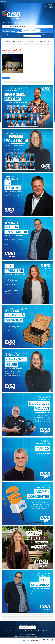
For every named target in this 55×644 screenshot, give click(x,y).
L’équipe (20, 631)
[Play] (44, 640)
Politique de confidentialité (30, 631)
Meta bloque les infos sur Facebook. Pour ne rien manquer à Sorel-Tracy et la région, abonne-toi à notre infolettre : (27, 35)
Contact (10, 23)
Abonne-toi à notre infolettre (27, 625)
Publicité (46, 631)
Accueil (4, 23)
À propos (15, 631)
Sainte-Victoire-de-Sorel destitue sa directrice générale (26, 41)
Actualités (10, 41)
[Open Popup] (52, 640)
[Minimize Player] (52, 642)
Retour (6, 78)
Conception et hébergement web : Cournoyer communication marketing (27, 636)
